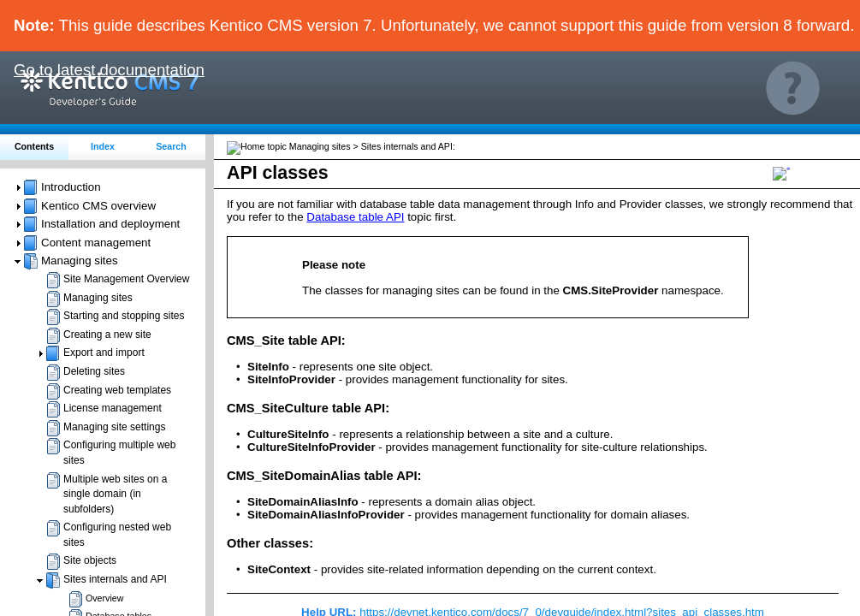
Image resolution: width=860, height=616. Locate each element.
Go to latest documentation (109, 70)
